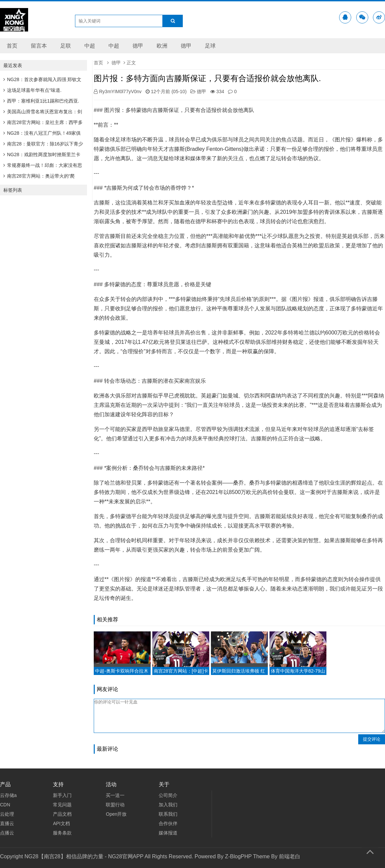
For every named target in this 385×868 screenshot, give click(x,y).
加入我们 (168, 805)
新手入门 (62, 795)
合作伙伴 (168, 823)
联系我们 (168, 814)
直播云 (7, 823)
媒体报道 (168, 833)
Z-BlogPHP (238, 856)
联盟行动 (115, 805)
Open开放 (116, 814)
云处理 (7, 814)
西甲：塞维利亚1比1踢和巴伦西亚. (41, 101)
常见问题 (62, 805)
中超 (90, 46)
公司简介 (168, 795)
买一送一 (115, 795)
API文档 (61, 823)
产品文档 (62, 814)
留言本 (39, 46)
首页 (12, 46)
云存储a (8, 795)
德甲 (138, 46)
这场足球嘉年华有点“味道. (32, 90)
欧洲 (162, 46)
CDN (5, 805)
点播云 (7, 833)
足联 (66, 46)
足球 (210, 46)
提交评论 (372, 739)
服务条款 (62, 833)
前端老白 (290, 856)
